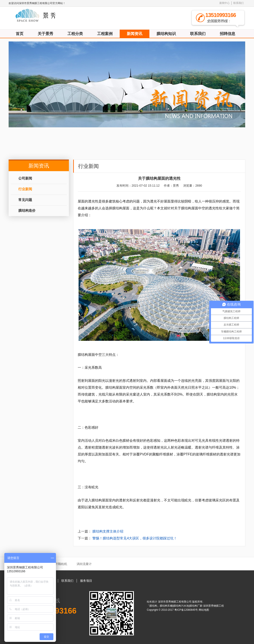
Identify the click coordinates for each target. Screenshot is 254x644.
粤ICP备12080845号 (187, 610)
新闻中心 (225, 3)
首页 (20, 34)
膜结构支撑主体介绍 (108, 531)
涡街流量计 (84, 564)
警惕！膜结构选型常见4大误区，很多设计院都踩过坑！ (135, 538)
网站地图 (204, 610)
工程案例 (105, 34)
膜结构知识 (166, 34)
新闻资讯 (135, 34)
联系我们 (239, 3)
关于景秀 (45, 34)
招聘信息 (228, 34)
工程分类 (75, 34)
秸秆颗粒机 (60, 564)
